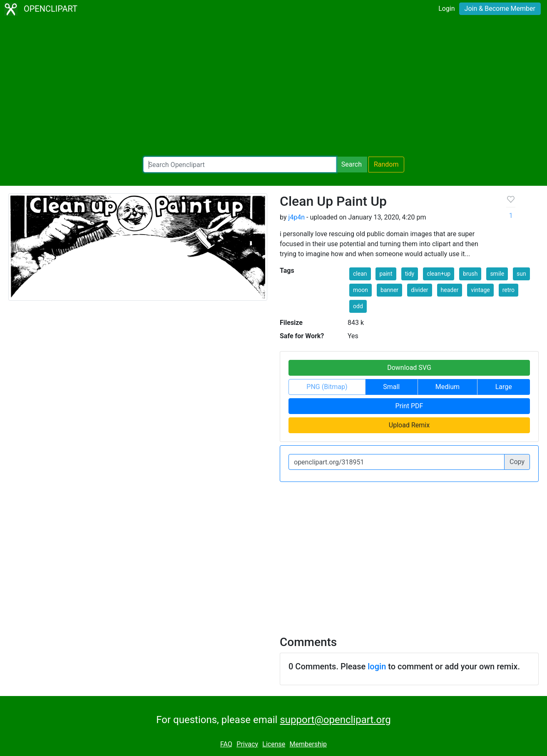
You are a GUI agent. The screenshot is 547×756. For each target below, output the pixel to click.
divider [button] (420, 290)
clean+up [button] (439, 274)
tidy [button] (410, 274)
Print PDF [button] (409, 406)
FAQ (226, 744)
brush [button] (470, 274)
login (377, 666)
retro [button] (508, 290)
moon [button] (361, 290)
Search (352, 164)
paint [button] (386, 274)
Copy (517, 462)
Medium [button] (448, 387)
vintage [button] (480, 290)
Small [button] (391, 387)
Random (386, 164)
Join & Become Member (500, 9)
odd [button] (358, 306)
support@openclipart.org (335, 720)
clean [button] (360, 274)
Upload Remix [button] (409, 425)
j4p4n (296, 217)
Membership (308, 744)
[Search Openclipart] (240, 165)
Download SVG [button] (409, 368)
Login (446, 9)
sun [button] (521, 274)
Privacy (247, 744)
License (274, 744)
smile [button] (497, 274)
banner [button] (389, 290)
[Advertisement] (273, 87)
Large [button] (504, 387)
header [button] (450, 290)
